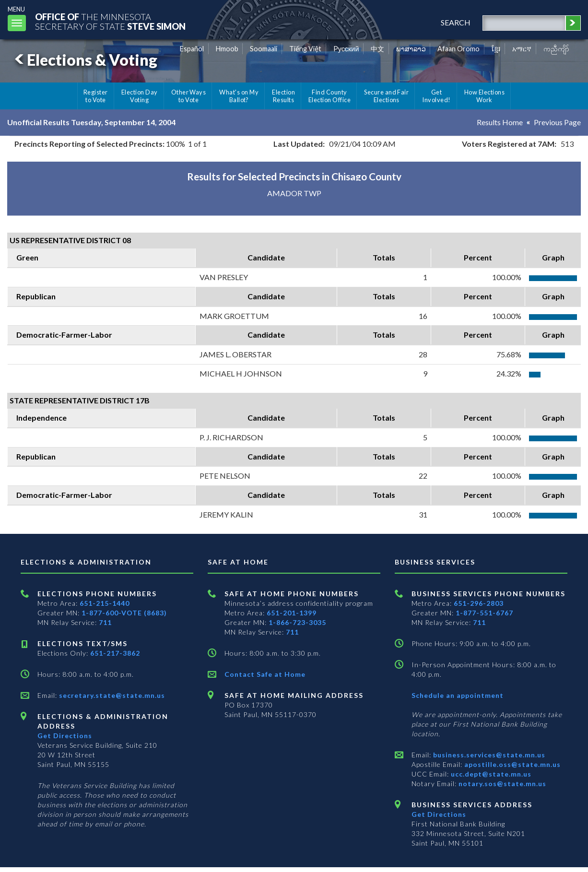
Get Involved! (436, 96)
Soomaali (264, 49)
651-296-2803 (479, 603)
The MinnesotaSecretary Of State (110, 21)
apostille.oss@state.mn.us (512, 764)
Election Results (283, 96)
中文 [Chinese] (377, 49)
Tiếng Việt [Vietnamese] (305, 49)
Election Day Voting (140, 96)
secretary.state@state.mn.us (111, 695)
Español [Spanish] (192, 49)
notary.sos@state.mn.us (501, 784)
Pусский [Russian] (346, 49)
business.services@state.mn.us (488, 755)
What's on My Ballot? (239, 96)
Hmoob (227, 49)
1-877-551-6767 (484, 613)
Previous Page (557, 122)
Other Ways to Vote (189, 96)
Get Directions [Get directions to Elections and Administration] (65, 736)
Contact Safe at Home (265, 674)
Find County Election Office (329, 96)
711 (105, 622)
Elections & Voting (84, 60)
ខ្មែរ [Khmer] (496, 49)
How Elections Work (484, 96)
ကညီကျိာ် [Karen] (556, 49)
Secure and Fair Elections (386, 96)
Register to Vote (96, 96)
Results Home (500, 122)
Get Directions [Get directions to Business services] (439, 814)
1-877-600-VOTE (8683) (124, 613)
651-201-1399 (292, 613)
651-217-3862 (115, 653)
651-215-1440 (105, 603)
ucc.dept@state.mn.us (490, 774)
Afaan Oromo (459, 49)
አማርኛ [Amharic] (522, 49)
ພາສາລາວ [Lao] (411, 49)
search (456, 22)
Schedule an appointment (458, 695)
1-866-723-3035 (297, 622)
